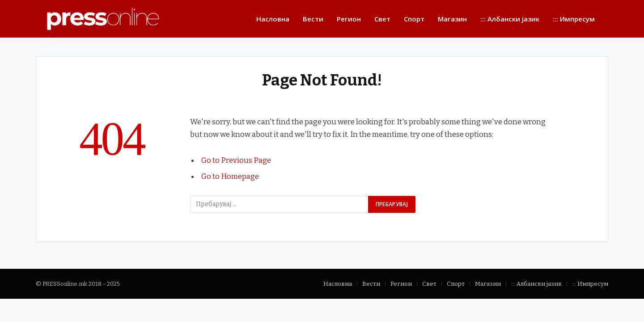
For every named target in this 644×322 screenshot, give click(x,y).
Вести (313, 19)
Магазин (452, 19)
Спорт (414, 19)
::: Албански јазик (510, 19)
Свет (382, 19)
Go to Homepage (230, 176)
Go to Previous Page (236, 160)
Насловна (273, 19)
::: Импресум (574, 19)
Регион (349, 19)
